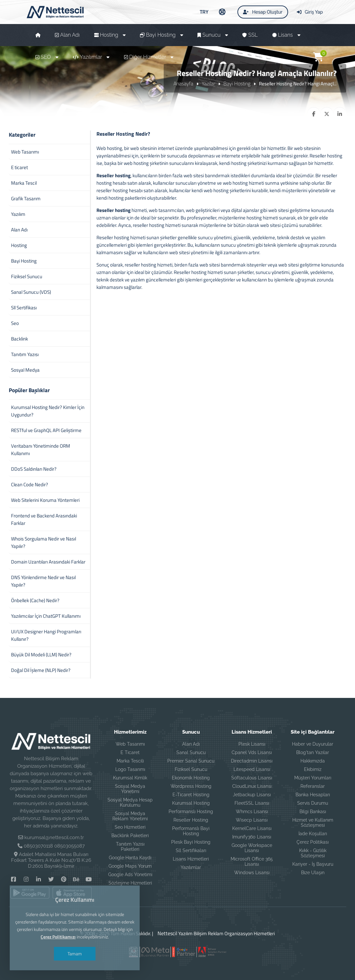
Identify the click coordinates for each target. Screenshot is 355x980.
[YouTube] (89, 879)
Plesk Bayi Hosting (191, 842)
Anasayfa (183, 83)
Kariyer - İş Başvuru (313, 864)
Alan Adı (191, 744)
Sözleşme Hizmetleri (130, 883)
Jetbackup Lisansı (252, 795)
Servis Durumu (313, 803)
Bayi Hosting (237, 83)
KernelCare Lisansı (252, 828)
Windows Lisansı (252, 873)
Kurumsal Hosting (191, 803)
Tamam (75, 954)
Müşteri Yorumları (313, 778)
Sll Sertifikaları (191, 850)
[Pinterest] (63, 879)
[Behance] (76, 879)
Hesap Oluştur (263, 12)
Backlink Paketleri (130, 836)
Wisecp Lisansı (252, 820)
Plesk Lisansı (252, 744)
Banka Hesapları (313, 795)
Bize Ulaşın (313, 873)
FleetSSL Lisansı (252, 803)
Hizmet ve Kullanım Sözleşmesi (313, 823)
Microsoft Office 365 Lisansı (252, 862)
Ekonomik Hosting (191, 778)
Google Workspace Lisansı (252, 848)
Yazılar (208, 83)
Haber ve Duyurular (313, 744)
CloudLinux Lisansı (252, 786)
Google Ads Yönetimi (130, 875)
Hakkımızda (313, 761)
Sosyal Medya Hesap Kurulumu (130, 802)
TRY (204, 12)
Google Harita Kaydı (130, 858)
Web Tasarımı (130, 744)
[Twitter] (51, 879)
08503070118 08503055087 (54, 846)
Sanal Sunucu (191, 752)
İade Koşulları (313, 834)
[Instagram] (26, 879)
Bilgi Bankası (313, 812)
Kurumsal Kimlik (130, 778)
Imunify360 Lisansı (252, 837)
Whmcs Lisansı (252, 812)
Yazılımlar (191, 867)
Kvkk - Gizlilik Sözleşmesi (313, 853)
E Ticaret (130, 752)
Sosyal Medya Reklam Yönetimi (130, 816)
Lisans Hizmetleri (191, 859)
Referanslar (313, 786)
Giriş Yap (310, 12)
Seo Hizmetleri (130, 827)
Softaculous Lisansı (252, 778)
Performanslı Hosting (191, 812)
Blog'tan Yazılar (313, 752)
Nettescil (166, 933)
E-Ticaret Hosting (191, 795)
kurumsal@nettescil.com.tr (54, 837)
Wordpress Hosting (191, 786)
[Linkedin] (38, 879)
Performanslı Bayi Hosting (191, 831)
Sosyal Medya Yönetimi (130, 789)
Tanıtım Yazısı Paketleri (130, 847)
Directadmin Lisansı (252, 761)
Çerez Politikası (313, 842)
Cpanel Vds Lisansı (252, 752)
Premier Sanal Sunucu (191, 761)
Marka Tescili (130, 761)
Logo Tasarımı (130, 769)
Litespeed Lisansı (252, 769)
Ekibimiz (313, 769)
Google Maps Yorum (130, 866)
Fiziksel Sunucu (191, 769)
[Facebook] (13, 879)
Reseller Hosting (191, 820)
